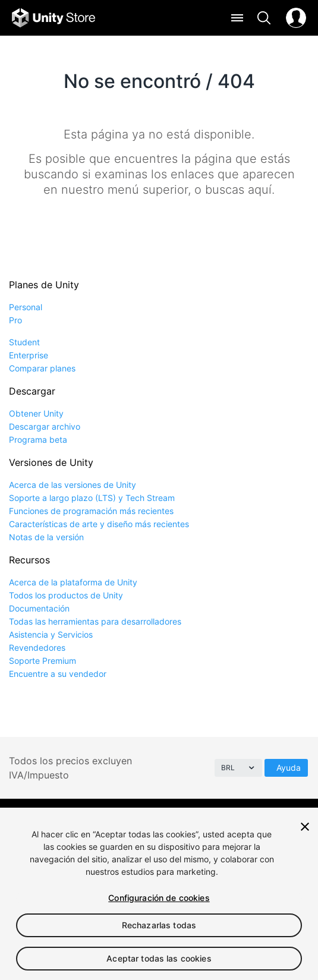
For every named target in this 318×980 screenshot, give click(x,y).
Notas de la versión (46, 537)
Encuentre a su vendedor (58, 674)
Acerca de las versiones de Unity (73, 485)
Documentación (39, 608)
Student (24, 342)
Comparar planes (42, 368)
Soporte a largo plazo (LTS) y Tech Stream (92, 498)
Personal (26, 307)
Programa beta (38, 439)
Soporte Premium (42, 661)
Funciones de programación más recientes (91, 511)
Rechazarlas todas (159, 925)
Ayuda (289, 768)
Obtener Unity (36, 413)
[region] (159, 894)
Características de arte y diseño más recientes (99, 524)
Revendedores (37, 647)
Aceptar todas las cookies (159, 958)
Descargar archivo (45, 426)
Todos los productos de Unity (66, 595)
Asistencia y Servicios (51, 634)
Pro (15, 320)
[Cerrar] (305, 827)
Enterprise (29, 355)
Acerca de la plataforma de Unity (73, 582)
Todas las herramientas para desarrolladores (95, 621)
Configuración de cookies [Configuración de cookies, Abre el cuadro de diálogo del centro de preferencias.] (159, 898)
